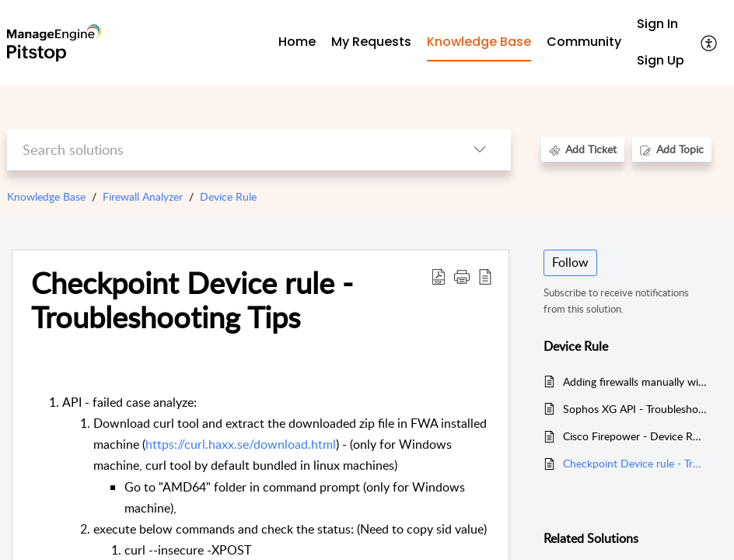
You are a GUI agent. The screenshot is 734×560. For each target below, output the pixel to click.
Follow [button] (570, 262)
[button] (710, 43)
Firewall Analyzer (143, 196)
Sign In (657, 24)
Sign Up (661, 60)
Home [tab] (297, 42)
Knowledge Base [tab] (479, 42)
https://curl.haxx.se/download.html (241, 444)
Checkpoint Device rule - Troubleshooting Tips (635, 463)
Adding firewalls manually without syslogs (635, 381)
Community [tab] (584, 42)
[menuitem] (661, 24)
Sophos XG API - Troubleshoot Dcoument (635, 409)
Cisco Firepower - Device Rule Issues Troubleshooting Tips (635, 436)
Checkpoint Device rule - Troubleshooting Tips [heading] (192, 300)
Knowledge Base (46, 196)
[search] (228, 150)
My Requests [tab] (371, 42)
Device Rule (228, 196)
